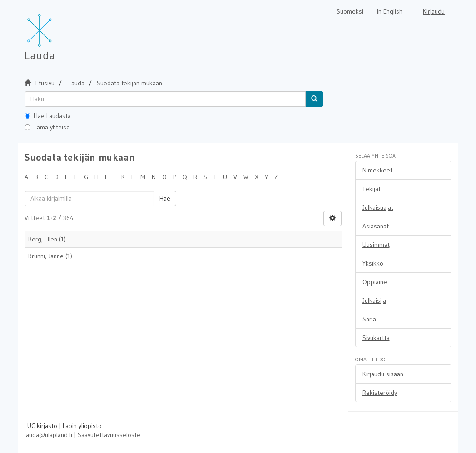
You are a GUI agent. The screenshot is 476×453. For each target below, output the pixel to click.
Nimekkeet (377, 170)
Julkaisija (374, 300)
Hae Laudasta (48, 116)
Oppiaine (375, 282)
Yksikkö (373, 263)
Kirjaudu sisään (383, 374)
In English (390, 11)
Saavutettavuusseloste (109, 435)
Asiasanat (376, 226)
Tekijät (372, 189)
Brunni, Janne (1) (50, 256)
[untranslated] (165, 99)
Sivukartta (376, 338)
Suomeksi (350, 11)
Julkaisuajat (378, 207)
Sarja (369, 319)
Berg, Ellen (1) (47, 239)
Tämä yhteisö (47, 127)
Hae (165, 198)
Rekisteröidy (380, 393)
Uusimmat (376, 245)
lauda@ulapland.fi (48, 435)
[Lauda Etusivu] (59, 32)
